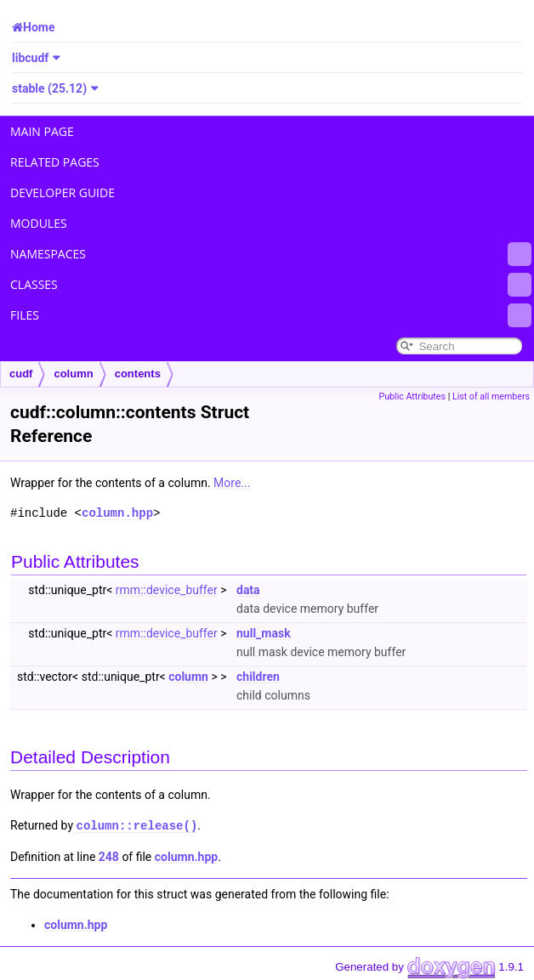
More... (232, 483)
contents (138, 374)
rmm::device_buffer (167, 590)
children (258, 677)
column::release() (137, 825)
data (248, 590)
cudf (21, 374)
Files (271, 315)
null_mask (264, 633)
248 (109, 856)
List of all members (491, 397)
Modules (39, 223)
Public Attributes (412, 397)
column (73, 374)
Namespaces (271, 254)
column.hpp (117, 513)
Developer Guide (62, 193)
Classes (271, 285)
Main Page (42, 131)
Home (39, 27)
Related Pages (55, 162)
